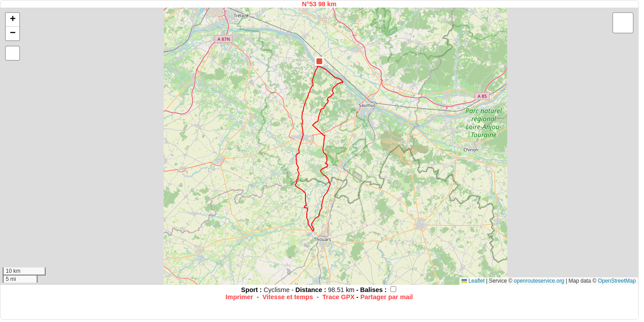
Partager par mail (387, 297)
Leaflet (473, 281)
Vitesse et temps (288, 297)
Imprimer (239, 297)
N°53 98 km (319, 4)
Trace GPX (339, 297)
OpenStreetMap (617, 281)
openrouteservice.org (539, 281)
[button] (319, 61)
